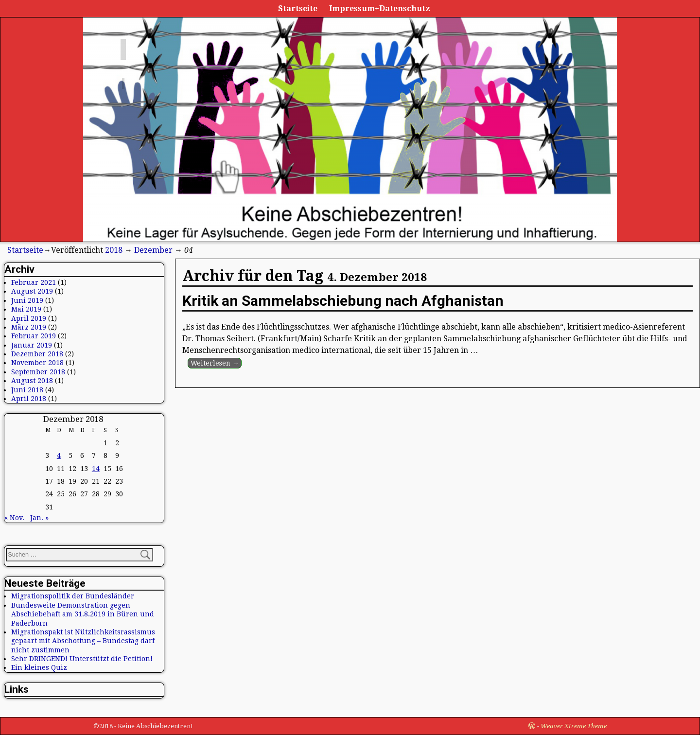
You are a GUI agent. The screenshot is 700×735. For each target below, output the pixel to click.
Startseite (298, 9)
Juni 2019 (27, 300)
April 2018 (29, 399)
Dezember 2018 (37, 354)
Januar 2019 (32, 345)
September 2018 (38, 372)
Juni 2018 (27, 390)
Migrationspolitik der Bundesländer (73, 596)
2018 (114, 250)
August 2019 (32, 291)
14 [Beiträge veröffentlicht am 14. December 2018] (96, 469)
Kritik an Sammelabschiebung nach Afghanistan (343, 301)
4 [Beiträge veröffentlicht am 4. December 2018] (59, 455)
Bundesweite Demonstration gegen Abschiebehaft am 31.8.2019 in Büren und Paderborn (83, 614)
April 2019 (29, 318)
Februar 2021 (34, 282)
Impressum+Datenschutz (380, 9)
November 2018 (37, 363)
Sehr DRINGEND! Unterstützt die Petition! (82, 659)
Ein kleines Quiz (39, 667)
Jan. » (39, 518)
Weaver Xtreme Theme (574, 726)
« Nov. (14, 518)
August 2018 (32, 381)
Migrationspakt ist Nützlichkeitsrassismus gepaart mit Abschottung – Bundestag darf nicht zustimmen (83, 641)
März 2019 (29, 327)
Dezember (153, 250)
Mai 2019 (26, 309)
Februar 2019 (34, 336)
